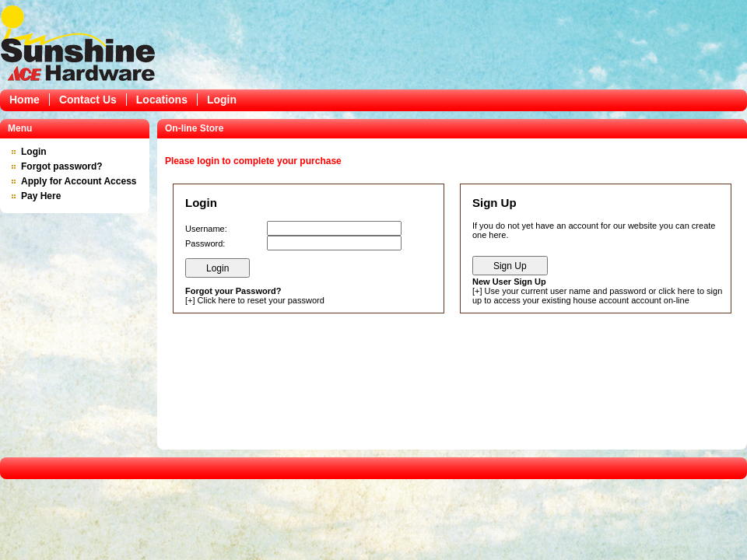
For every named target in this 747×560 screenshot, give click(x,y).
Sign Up (510, 266)
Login (222, 100)
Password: (205, 243)
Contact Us (88, 100)
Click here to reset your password (261, 300)
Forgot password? (62, 166)
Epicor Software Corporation (78, 43)
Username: (206, 229)
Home (25, 100)
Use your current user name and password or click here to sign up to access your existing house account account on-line (597, 296)
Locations (162, 100)
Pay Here (41, 196)
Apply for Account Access (79, 181)
